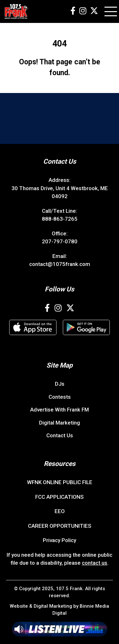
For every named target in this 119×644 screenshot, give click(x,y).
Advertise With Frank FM (60, 410)
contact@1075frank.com (60, 264)
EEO (60, 511)
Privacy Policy (60, 540)
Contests (60, 397)
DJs (60, 384)
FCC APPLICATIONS (60, 497)
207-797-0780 (60, 241)
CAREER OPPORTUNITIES (60, 526)
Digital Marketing (60, 423)
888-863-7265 (60, 219)
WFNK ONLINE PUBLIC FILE (60, 482)
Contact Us (60, 435)
